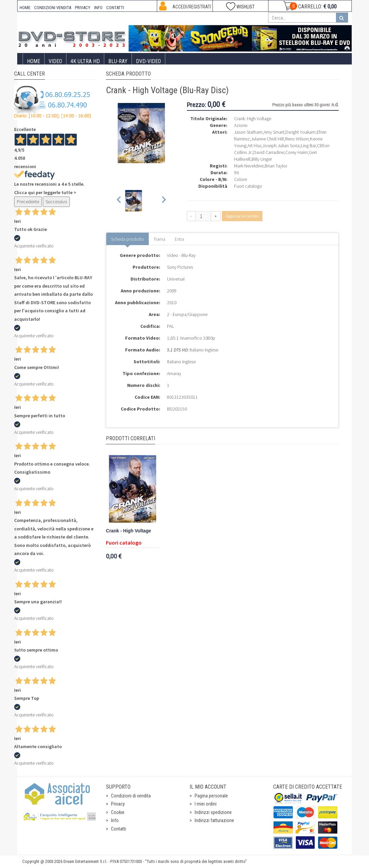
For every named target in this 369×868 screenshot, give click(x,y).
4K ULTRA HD (85, 61)
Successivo (56, 202)
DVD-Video (148, 61)
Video (55, 61)
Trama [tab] (159, 239)
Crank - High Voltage (129, 531)
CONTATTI (115, 8)
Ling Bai (308, 146)
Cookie (118, 812)
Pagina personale (211, 796)
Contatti (119, 829)
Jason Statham (248, 132)
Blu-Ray (118, 61)
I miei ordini (206, 804)
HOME (25, 8)
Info (115, 820)
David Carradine (269, 152)
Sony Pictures (180, 267)
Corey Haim (296, 152)
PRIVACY (83, 8)
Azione (241, 125)
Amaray (174, 373)
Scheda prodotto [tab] (127, 239)
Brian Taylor (276, 166)
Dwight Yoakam (300, 132)
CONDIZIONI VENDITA (53, 8)
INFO (98, 8)
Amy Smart (274, 132)
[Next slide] (163, 201)
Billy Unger (262, 159)
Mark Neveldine (249, 166)
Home (34, 61)
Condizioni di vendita (131, 796)
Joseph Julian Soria (281, 146)
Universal (176, 279)
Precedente (28, 202)
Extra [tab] (179, 239)
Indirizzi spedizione (213, 812)
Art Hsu (254, 146)
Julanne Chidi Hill (267, 139)
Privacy (118, 804)
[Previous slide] (119, 201)
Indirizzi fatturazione (214, 820)
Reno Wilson (297, 139)
